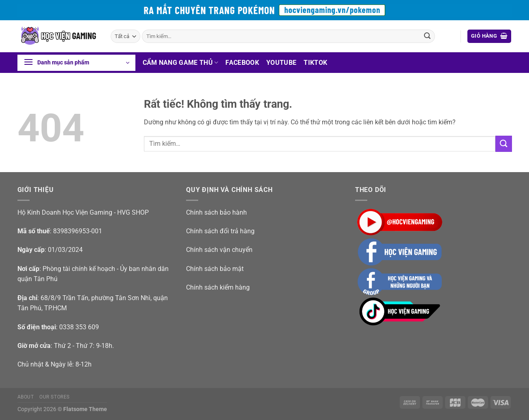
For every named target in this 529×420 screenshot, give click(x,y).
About (26, 397)
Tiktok (315, 63)
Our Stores (55, 397)
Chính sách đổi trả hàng (220, 231)
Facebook (242, 63)
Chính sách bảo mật (215, 269)
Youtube (281, 63)
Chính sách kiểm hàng (218, 287)
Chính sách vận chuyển (219, 250)
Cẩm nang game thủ (181, 63)
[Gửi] (427, 36)
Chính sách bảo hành (216, 212)
